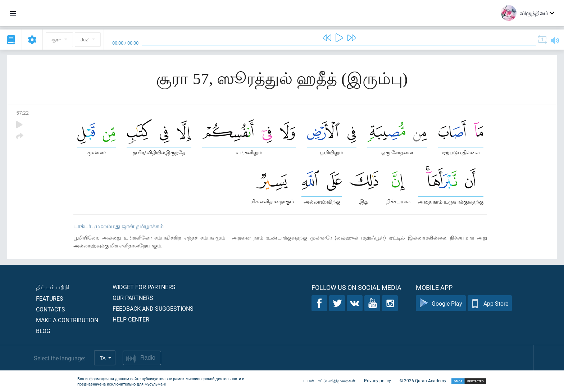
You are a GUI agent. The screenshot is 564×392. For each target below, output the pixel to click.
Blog (43, 331)
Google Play (441, 303)
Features (50, 298)
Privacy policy (377, 380)
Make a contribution (67, 320)
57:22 (22, 113)
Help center (131, 319)
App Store (490, 303)
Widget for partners (144, 287)
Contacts (51, 309)
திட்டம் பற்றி (53, 287)
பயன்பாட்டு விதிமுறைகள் (329, 380)
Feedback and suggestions (153, 308)
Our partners (133, 298)
